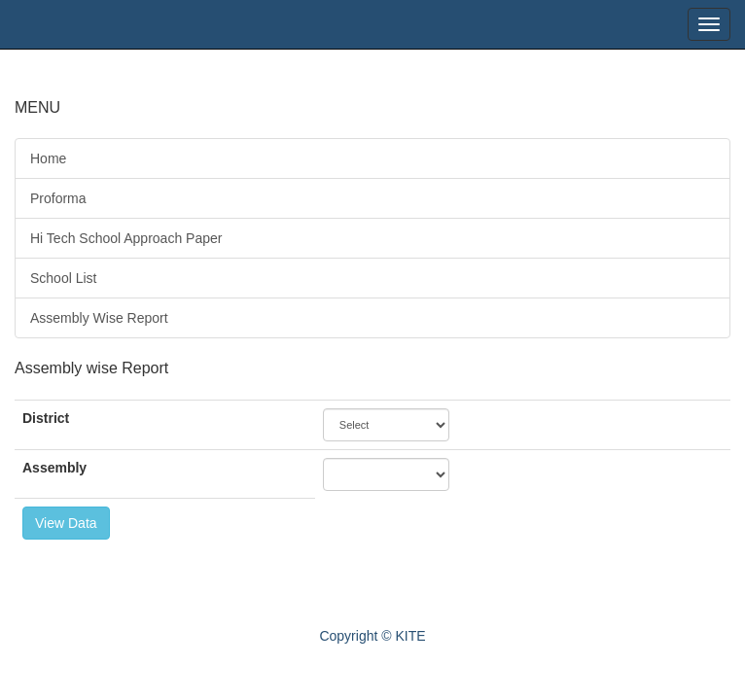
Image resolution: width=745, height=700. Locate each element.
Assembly (54, 468)
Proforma (58, 198)
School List (63, 278)
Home (48, 158)
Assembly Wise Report (99, 318)
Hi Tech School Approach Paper (126, 238)
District (46, 418)
